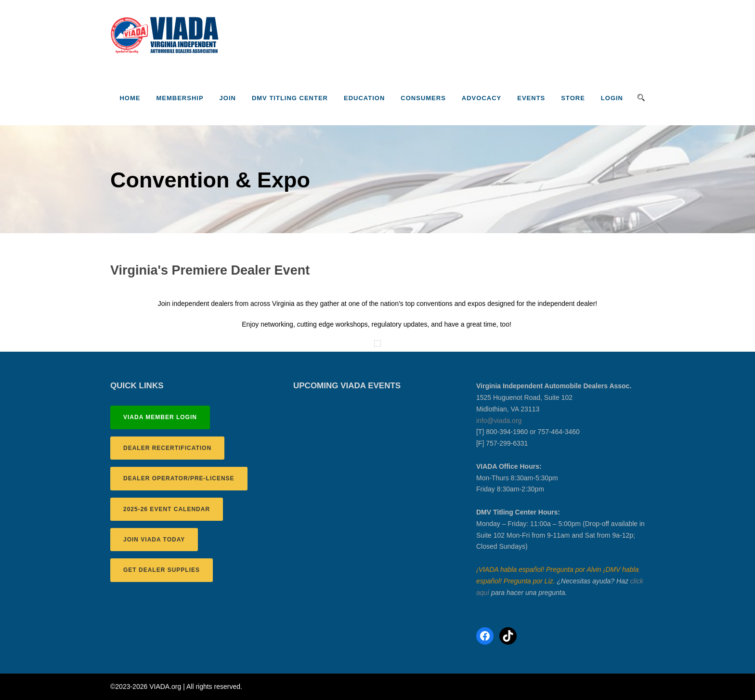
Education (364, 98)
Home (130, 98)
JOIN (228, 98)
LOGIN (612, 98)
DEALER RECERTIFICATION (167, 448)
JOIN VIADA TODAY (154, 540)
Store (573, 98)
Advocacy (482, 98)
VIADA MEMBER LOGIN (160, 417)
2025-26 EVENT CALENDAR (167, 509)
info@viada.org (499, 421)
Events (531, 98)
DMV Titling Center (290, 98)
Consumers (423, 98)
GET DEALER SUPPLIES (162, 570)
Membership (180, 98)
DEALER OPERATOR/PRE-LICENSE (179, 478)
